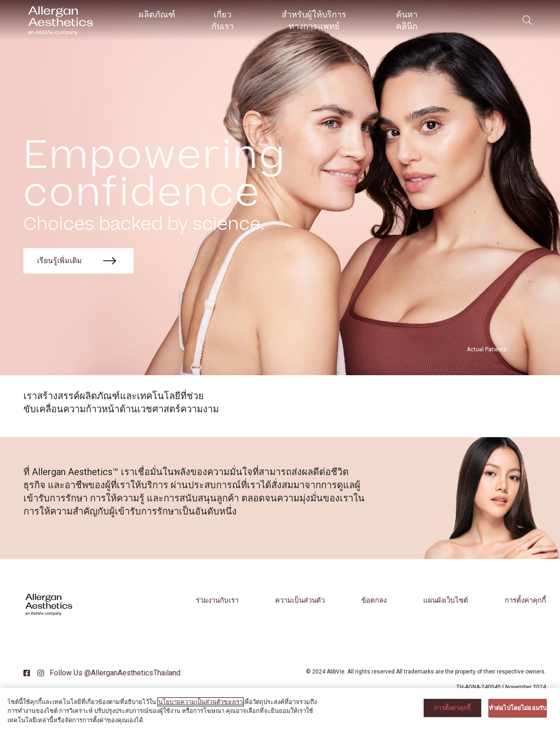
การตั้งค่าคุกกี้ (525, 600)
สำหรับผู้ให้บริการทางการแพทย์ (314, 20)
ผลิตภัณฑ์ (157, 14)
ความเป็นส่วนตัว (300, 600)
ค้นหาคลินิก (407, 20)
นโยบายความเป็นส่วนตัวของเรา (201, 709)
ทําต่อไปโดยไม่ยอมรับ (518, 715)
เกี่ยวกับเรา (223, 20)
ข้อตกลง (374, 600)
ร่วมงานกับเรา (217, 600)
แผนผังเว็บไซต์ (446, 600)
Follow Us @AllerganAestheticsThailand (114, 673)
